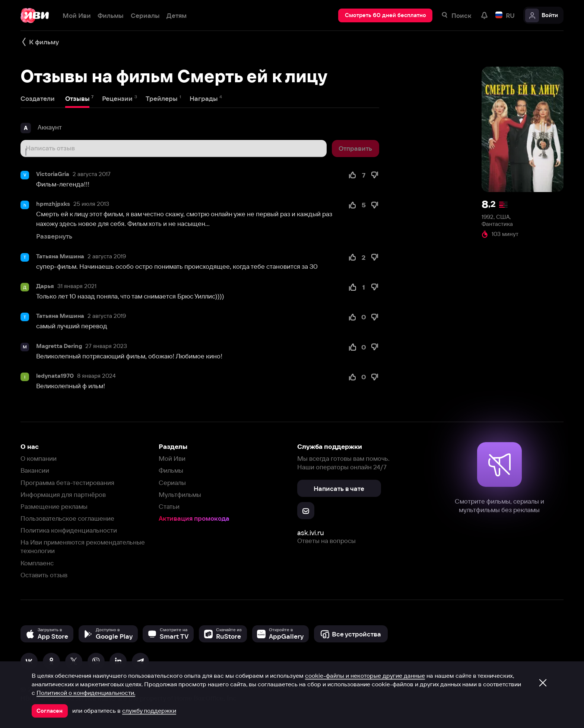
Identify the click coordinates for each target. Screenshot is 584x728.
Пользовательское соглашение (67, 518)
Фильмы (171, 470)
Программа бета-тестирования (67, 483)
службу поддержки (149, 711)
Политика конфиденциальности (69, 530)
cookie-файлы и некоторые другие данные (365, 676)
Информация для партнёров (63, 494)
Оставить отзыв (44, 575)
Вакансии (35, 470)
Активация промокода (194, 518)
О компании (39, 458)
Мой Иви (172, 458)
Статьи (169, 506)
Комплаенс (37, 563)
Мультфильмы (180, 494)
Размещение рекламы (54, 506)
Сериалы (172, 483)
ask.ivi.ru (311, 533)
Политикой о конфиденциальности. (86, 693)
